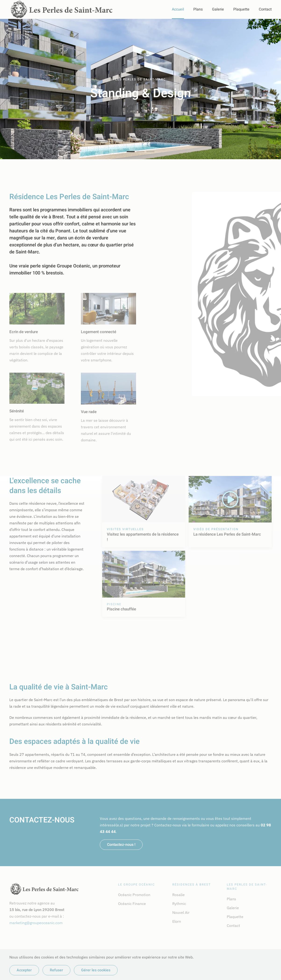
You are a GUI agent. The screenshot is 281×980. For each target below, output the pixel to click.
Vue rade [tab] (150, 152)
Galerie (218, 9)
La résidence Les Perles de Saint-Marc (227, 534)
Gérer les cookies (96, 970)
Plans (198, 9)
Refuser (56, 970)
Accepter (24, 970)
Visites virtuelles (125, 529)
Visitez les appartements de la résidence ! (143, 537)
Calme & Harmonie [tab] (140, 152)
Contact (265, 9)
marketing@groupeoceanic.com (36, 923)
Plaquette (241, 9)
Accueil (178, 9)
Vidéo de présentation (216, 529)
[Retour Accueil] (62, 9)
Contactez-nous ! (121, 845)
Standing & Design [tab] (131, 152)
